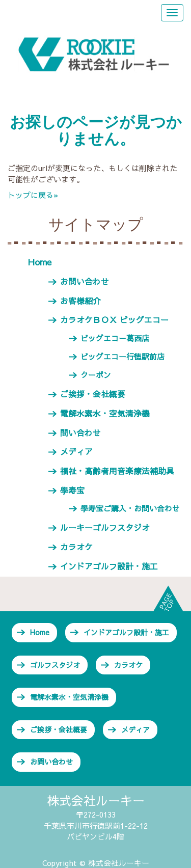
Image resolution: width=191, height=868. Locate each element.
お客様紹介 (80, 301)
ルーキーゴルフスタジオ (105, 527)
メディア (76, 451)
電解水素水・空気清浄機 (105, 413)
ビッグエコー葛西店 (115, 338)
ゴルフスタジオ (55, 665)
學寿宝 (72, 490)
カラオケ (76, 547)
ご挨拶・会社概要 (93, 394)
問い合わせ (80, 432)
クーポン (96, 375)
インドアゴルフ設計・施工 (109, 566)
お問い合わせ (85, 281)
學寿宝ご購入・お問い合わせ (130, 508)
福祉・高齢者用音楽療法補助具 (117, 471)
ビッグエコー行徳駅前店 (122, 357)
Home (40, 262)
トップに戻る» (33, 195)
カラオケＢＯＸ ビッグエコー (114, 319)
